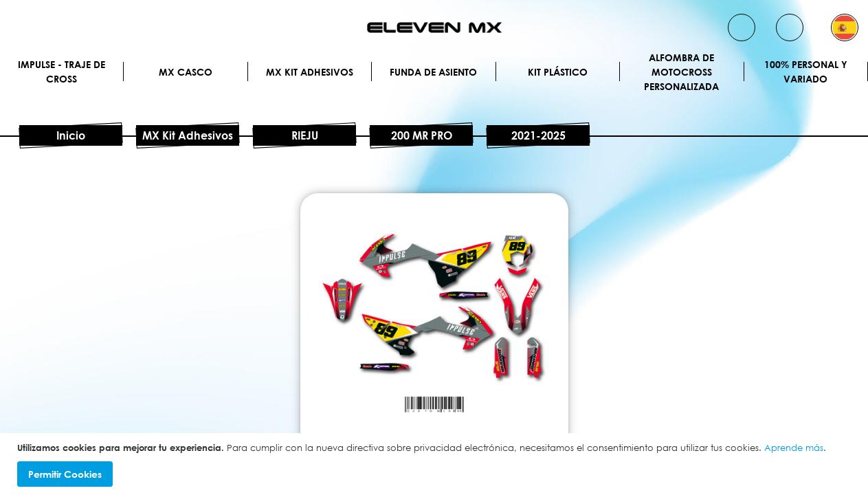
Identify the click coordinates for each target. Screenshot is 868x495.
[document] (436, 464)
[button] (845, 27)
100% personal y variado (806, 71)
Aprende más (794, 448)
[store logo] (434, 27)
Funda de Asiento (433, 72)
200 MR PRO (422, 135)
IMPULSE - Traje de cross (62, 71)
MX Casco (186, 72)
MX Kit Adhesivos (310, 72)
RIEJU (305, 135)
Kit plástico (558, 72)
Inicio (71, 135)
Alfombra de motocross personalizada (681, 71)
